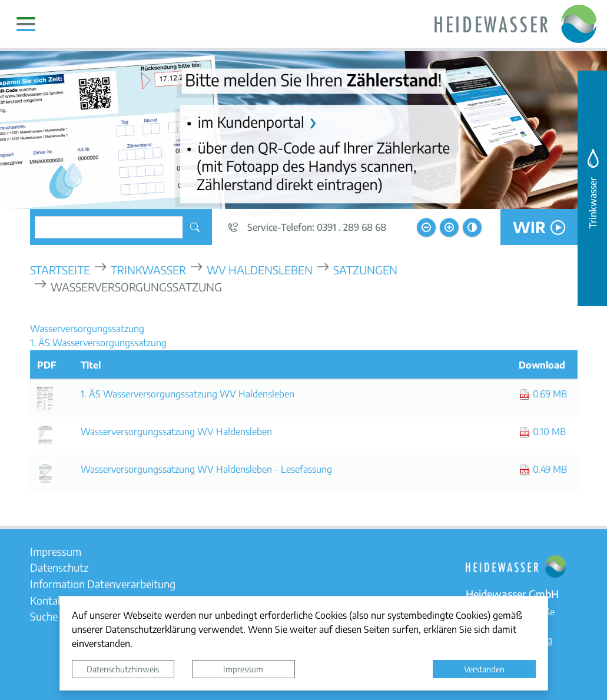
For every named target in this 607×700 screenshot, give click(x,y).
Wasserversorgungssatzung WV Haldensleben (176, 431)
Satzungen (365, 269)
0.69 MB (543, 394)
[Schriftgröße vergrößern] (449, 227)
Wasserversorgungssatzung (87, 328)
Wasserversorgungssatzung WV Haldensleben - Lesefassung (206, 469)
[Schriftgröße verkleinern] (426, 227)
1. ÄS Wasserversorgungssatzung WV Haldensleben (188, 394)
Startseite (60, 269)
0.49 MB (543, 469)
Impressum (243, 669)
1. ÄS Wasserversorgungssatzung (98, 342)
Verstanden (484, 669)
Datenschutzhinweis (123, 669)
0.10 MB (542, 431)
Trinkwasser (148, 269)
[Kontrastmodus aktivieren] (472, 227)
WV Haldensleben (260, 269)
